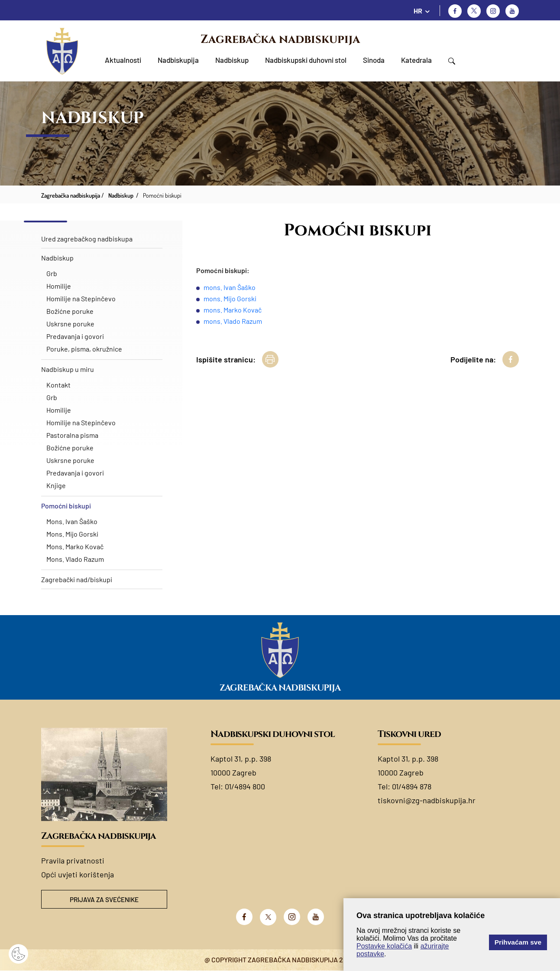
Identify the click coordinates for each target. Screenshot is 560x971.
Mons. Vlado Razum (75, 559)
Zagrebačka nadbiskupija (280, 39)
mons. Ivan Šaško (230, 287)
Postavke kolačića (384, 946)
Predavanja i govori (75, 336)
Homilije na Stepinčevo (81, 298)
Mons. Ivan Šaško (72, 521)
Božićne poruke (70, 311)
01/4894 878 (412, 786)
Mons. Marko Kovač (75, 546)
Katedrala (416, 60)
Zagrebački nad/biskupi (77, 579)
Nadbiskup (232, 60)
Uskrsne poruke (70, 324)
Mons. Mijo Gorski (72, 534)
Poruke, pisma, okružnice (84, 349)
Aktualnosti (123, 60)
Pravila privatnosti (73, 860)
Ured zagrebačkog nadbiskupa (87, 239)
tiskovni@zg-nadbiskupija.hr (427, 800)
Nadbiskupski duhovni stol (306, 60)
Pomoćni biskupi (66, 506)
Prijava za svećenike (104, 900)
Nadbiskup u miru (68, 369)
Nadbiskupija (178, 60)
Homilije (59, 286)
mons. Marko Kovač (233, 310)
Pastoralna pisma (72, 435)
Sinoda (374, 60)
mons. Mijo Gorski (230, 298)
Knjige (56, 485)
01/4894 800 (245, 786)
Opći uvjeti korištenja (78, 874)
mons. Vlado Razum (233, 321)
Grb (52, 273)
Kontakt (58, 385)
